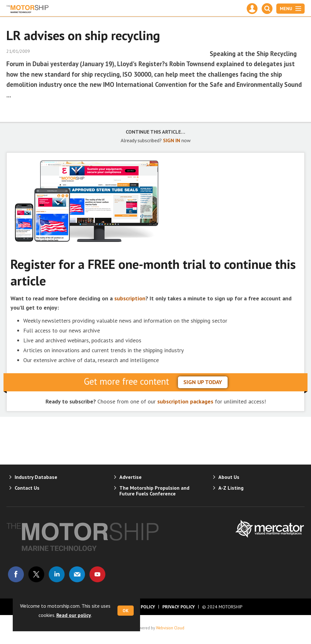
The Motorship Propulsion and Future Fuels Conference (154, 491)
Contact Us (27, 488)
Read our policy (74, 615)
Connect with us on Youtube (97, 574)
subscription (130, 298)
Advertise (131, 477)
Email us (77, 574)
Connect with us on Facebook (16, 574)
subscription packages (185, 401)
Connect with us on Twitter (36, 574)
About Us (229, 477)
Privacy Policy (179, 607)
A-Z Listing (231, 488)
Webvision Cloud (170, 628)
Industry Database (36, 477)
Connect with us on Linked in (57, 574)
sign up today (203, 382)
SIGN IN (172, 140)
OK (126, 611)
